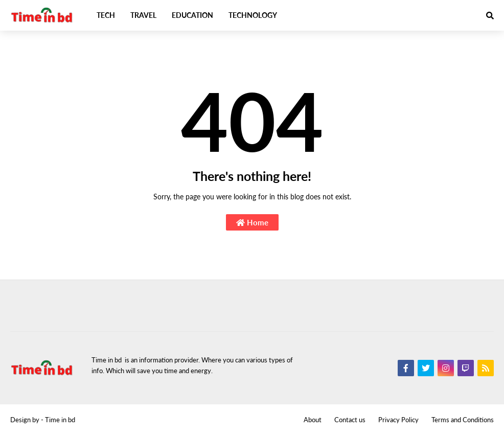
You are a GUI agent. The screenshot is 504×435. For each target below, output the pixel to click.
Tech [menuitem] (106, 15)
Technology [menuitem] (253, 15)
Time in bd (60, 420)
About (313, 420)
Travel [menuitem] (143, 15)
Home (252, 222)
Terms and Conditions (463, 420)
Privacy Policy (398, 420)
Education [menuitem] (192, 15)
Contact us (350, 420)
